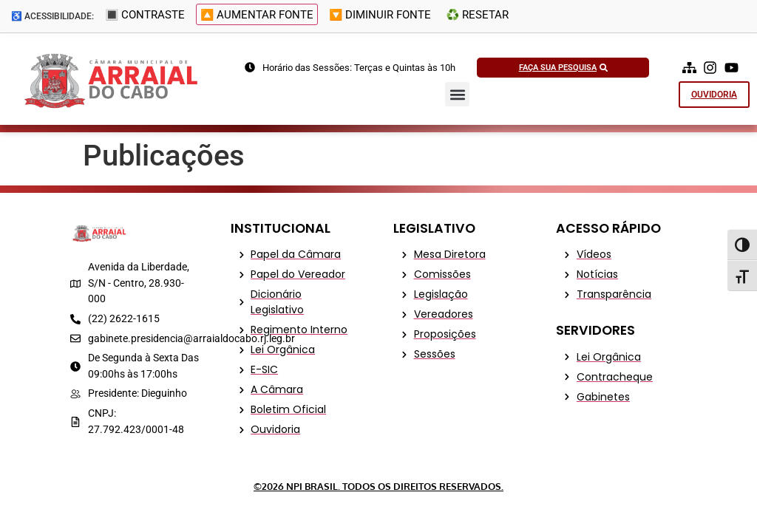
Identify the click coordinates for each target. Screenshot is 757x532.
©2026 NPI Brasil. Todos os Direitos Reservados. (378, 486)
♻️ (474, 17)
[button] (457, 94)
